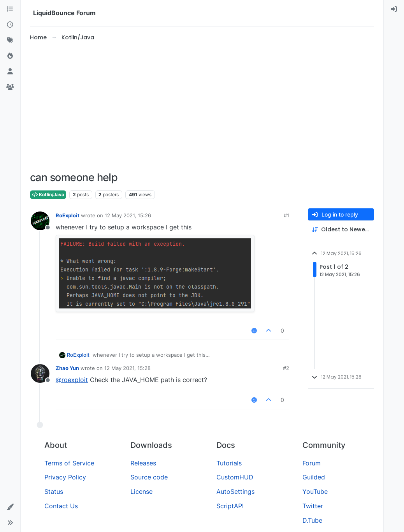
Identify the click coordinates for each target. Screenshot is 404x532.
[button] (10, 507)
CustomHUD (235, 477)
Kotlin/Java (48, 195)
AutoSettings (235, 491)
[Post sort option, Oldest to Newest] (341, 230)
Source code (149, 477)
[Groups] (10, 87)
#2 (286, 368)
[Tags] (10, 41)
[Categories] (10, 9)
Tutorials (229, 463)
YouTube (315, 491)
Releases (143, 463)
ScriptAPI (230, 506)
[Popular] (10, 56)
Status (54, 491)
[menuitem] (394, 9)
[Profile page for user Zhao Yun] (40, 373)
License (141, 491)
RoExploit (68, 215)
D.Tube (312, 520)
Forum (312, 463)
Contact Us (61, 506)
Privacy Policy (65, 477)
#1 (286, 215)
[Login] (394, 9)
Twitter (313, 506)
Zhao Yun (67, 368)
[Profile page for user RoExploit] (40, 221)
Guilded (314, 477)
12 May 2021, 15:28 (127, 368)
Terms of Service (69, 463)
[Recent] (10, 25)
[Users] (10, 72)
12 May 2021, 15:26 (128, 215)
